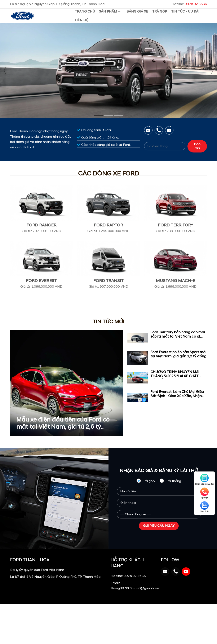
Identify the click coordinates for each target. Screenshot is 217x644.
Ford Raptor (108, 225)
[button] (98, 115)
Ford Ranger (41, 225)
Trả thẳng (170, 481)
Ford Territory (176, 225)
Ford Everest (41, 281)
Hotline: (189, 4)
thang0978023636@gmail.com (135, 588)
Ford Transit (108, 281)
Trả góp (146, 481)
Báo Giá (197, 146)
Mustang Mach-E (176, 281)
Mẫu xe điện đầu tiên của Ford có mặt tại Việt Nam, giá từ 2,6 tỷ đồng (63, 427)
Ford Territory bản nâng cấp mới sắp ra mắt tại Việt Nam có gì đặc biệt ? (178, 337)
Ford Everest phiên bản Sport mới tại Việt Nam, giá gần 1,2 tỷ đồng (178, 354)
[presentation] (5, 71)
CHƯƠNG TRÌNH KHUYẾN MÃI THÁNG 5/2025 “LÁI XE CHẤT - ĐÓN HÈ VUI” (176, 376)
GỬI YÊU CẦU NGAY (159, 526)
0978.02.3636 (135, 576)
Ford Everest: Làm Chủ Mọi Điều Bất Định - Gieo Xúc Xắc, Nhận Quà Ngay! (177, 396)
